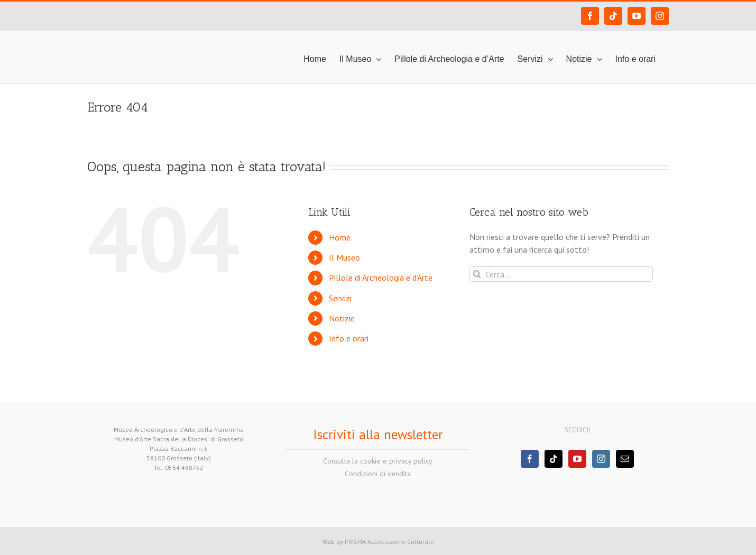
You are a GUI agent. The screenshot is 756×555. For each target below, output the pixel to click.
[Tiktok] (554, 459)
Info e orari (349, 338)
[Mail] (625, 459)
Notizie (342, 318)
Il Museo (344, 257)
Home (340, 237)
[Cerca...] (561, 274)
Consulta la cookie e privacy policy (378, 461)
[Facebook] (530, 459)
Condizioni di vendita (378, 474)
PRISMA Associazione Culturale (389, 542)
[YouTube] (577, 459)
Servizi (340, 298)
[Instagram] (601, 459)
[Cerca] (477, 274)
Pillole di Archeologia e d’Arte (381, 277)
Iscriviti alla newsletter (378, 434)
